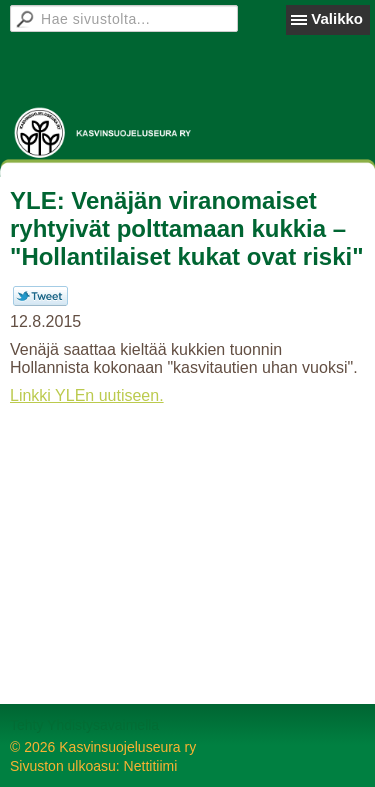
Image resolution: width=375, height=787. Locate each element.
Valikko (337, 18)
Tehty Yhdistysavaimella (84, 725)
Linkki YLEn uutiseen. (87, 395)
